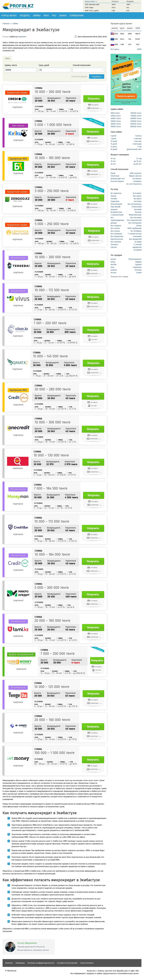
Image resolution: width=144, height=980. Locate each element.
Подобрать (97, 77)
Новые (113, 196)
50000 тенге (116, 127)
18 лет (113, 159)
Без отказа (115, 231)
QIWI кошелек (136, 173)
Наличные (115, 176)
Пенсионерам (116, 204)
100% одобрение (134, 228)
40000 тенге (116, 124)
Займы (37, 16)
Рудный (138, 265)
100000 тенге (136, 113)
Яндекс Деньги (135, 176)
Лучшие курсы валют (121, 24)
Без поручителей (134, 220)
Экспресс (114, 245)
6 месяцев (137, 144)
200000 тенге (136, 119)
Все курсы (115, 49)
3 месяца (138, 141)
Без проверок (116, 234)
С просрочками (117, 215)
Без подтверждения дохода (117, 220)
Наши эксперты (87, 963)
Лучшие (138, 212)
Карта (113, 173)
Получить (94, 99)
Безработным (116, 212)
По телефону (136, 231)
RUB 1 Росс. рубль (92, 11)
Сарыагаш (137, 267)
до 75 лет (138, 161)
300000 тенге (136, 124)
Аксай (113, 259)
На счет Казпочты (134, 184)
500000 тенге (136, 127)
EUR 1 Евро (89, 8)
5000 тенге (115, 113)
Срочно (114, 247)
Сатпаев (138, 270)
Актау (113, 262)
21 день (114, 147)
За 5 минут (137, 193)
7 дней (113, 139)
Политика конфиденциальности (41, 963)
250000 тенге (136, 121)
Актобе (114, 265)
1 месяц (138, 136)
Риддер (138, 262)
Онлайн (114, 199)
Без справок (116, 226)
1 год (139, 147)
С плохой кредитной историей (137, 247)
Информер (20, 963)
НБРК (139, 49)
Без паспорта (136, 218)
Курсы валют (9, 16)
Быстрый (138, 209)
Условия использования (67, 963)
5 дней (113, 136)
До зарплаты (116, 193)
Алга (112, 267)
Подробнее (17, 107)
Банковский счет (118, 179)
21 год (139, 159)
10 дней (114, 141)
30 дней (114, 149)
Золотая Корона (117, 181)
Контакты (9, 963)
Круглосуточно (117, 239)
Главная (6, 24)
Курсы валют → (91, 1)
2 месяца (138, 139)
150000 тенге (136, 116)
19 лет (113, 161)
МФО (46, 16)
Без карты (137, 196)
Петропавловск (135, 259)
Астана (113, 273)
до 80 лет (137, 164)
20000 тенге (116, 119)
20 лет (113, 164)
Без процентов (117, 236)
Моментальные (135, 215)
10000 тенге (116, 116)
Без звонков (116, 242)
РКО (54, 16)
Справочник (76, 16)
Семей (139, 273)
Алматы (114, 270)
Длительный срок (134, 149)
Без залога (115, 228)
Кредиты (25, 16)
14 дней (114, 144)
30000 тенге (116, 121)
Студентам (115, 201)
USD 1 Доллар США (92, 4)
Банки (63, 16)
